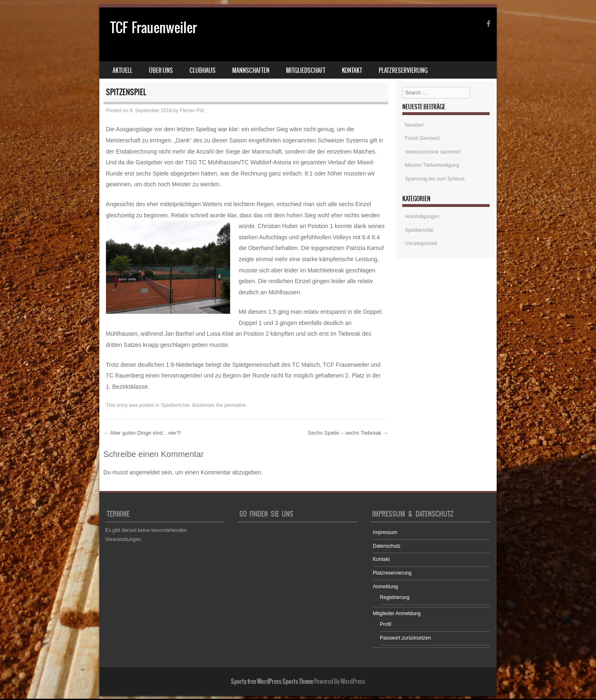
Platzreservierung (403, 70)
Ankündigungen (422, 216)
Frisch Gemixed (422, 138)
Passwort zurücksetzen (405, 638)
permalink (235, 405)
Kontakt (352, 70)
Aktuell (123, 70)
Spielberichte (175, 405)
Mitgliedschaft (306, 70)
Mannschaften (251, 70)
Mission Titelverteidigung (432, 165)
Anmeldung (386, 587)
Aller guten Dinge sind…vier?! (142, 433)
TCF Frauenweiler (154, 28)
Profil (386, 624)
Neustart (414, 125)
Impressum (385, 532)
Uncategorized (421, 243)
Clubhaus (203, 70)
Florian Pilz (192, 111)
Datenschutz (387, 546)
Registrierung (395, 597)
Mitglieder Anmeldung (397, 613)
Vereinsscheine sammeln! (433, 152)
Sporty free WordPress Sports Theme (272, 681)
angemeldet (145, 472)
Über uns (161, 70)
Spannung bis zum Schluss (435, 179)
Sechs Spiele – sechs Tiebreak (348, 433)
